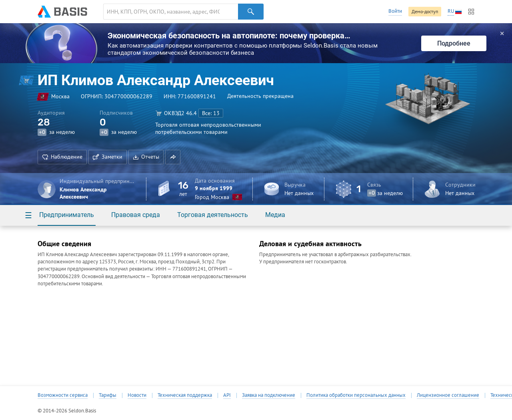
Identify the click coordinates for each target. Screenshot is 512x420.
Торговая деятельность (213, 215)
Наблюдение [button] (62, 157)
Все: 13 (211, 113)
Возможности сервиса (63, 395)
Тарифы (108, 395)
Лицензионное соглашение (448, 395)
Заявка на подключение (269, 395)
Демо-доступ (425, 11)
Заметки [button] (108, 157)
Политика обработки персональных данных (356, 395)
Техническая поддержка (185, 395)
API (227, 395)
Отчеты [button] (146, 157)
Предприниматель (67, 215)
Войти (395, 11)
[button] (173, 157)
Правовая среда (136, 215)
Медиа (275, 215)
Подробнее (454, 43)
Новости (137, 395)
